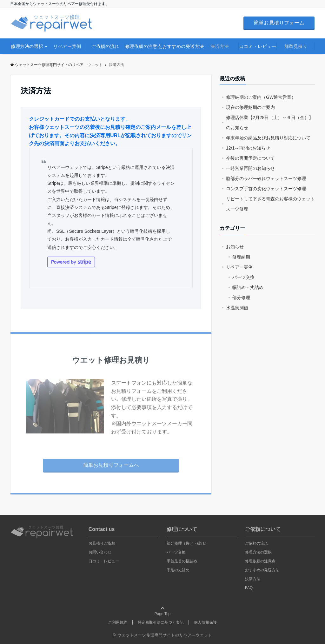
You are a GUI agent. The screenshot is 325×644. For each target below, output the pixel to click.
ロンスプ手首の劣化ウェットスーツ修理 (266, 189)
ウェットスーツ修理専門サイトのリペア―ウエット (56, 65)
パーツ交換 (243, 277)
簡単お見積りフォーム (279, 23)
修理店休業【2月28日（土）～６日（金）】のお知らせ (270, 123)
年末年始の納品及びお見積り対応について (268, 138)
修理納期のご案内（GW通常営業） (261, 97)
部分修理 (241, 298)
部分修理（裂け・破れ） (188, 543)
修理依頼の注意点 (143, 46)
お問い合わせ (100, 552)
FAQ (249, 588)
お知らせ (235, 247)
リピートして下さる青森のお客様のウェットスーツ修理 (270, 204)
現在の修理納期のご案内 (250, 107)
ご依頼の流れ (105, 46)
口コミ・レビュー (258, 46)
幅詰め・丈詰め (248, 287)
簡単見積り (296, 46)
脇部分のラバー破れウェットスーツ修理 (266, 178)
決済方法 (220, 46)
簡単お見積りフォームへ (111, 465)
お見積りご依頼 (102, 543)
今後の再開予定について (250, 158)
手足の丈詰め (178, 570)
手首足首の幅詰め (182, 561)
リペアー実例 (67, 46)
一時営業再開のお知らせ (250, 168)
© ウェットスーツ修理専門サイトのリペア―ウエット (162, 635)
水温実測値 (237, 308)
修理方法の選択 (27, 46)
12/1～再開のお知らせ (248, 148)
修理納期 (241, 257)
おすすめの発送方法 (182, 46)
